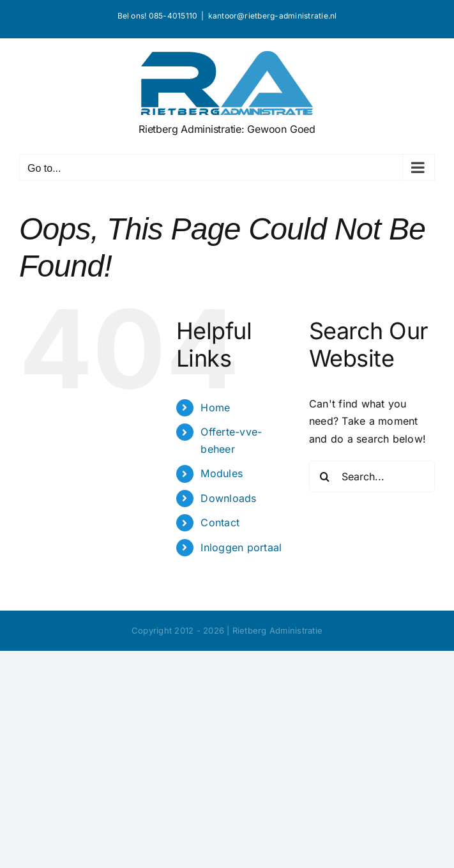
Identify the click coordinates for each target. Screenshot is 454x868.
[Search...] (372, 476)
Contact (220, 522)
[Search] (325, 476)
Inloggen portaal (241, 547)
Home (215, 407)
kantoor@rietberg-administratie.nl (273, 16)
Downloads (228, 498)
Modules (222, 473)
